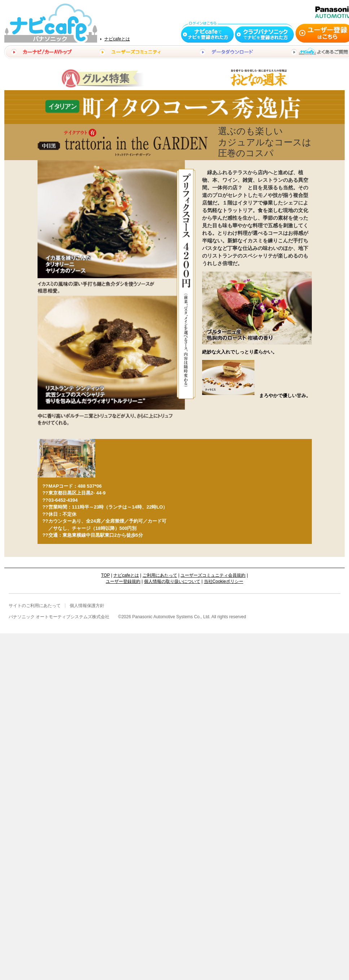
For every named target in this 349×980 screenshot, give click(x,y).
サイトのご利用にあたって (35, 606)
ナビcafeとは (117, 39)
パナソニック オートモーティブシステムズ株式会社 (59, 617)
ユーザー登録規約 (123, 581)
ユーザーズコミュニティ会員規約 (213, 575)
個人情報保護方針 (87, 606)
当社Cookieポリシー (224, 581)
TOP (105, 575)
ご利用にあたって (160, 575)
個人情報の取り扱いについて (172, 581)
